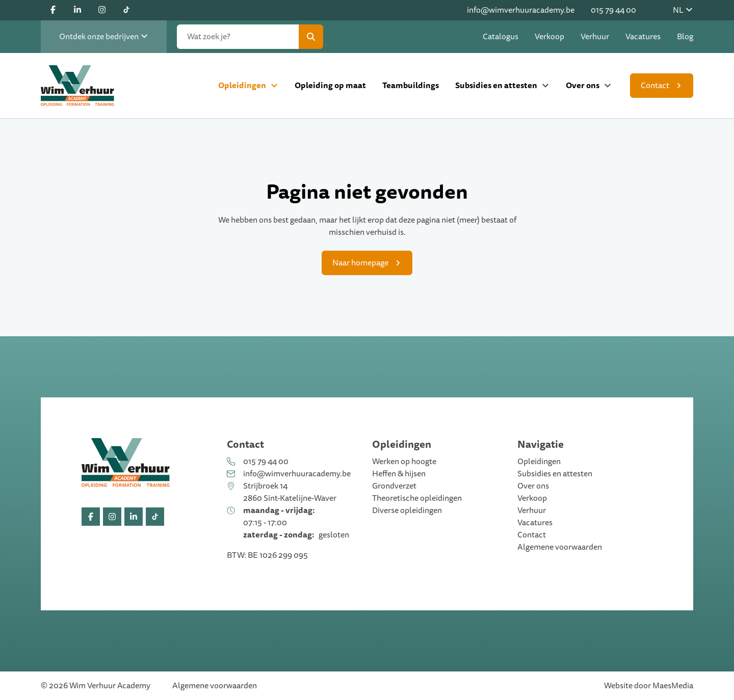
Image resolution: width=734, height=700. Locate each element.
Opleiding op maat (330, 85)
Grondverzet (394, 486)
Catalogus (501, 37)
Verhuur (595, 37)
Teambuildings (411, 85)
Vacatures (643, 37)
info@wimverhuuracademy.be (521, 10)
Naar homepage (360, 263)
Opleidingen (242, 85)
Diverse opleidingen (407, 510)
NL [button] (683, 10)
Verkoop (549, 37)
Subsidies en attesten (496, 85)
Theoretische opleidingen (417, 498)
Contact (655, 86)
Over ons (583, 85)
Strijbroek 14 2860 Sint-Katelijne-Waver (290, 492)
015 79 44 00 (613, 10)
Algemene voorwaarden (560, 547)
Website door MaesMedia (649, 686)
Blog (685, 37)
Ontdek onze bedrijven (104, 37)
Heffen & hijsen (399, 474)
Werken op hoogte (404, 462)
